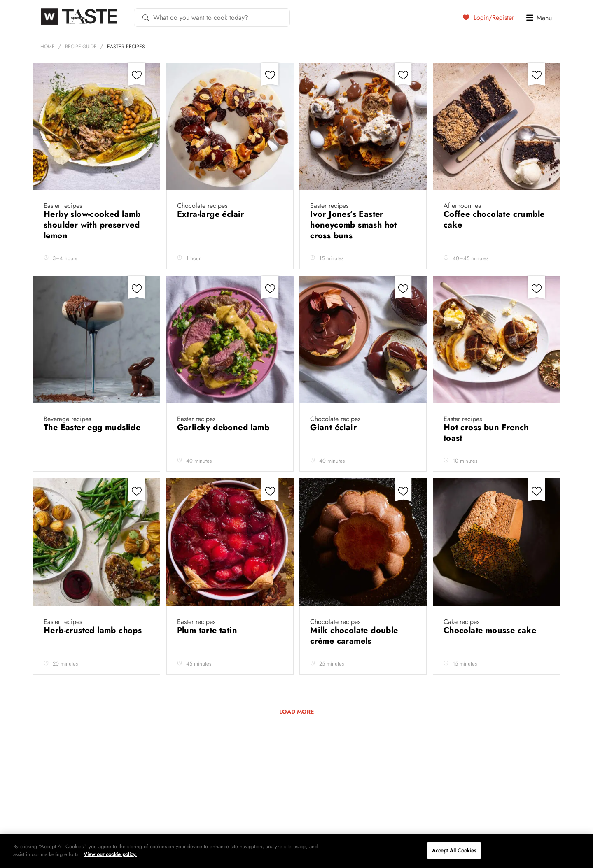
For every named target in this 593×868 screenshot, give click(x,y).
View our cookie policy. (110, 854)
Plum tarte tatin (209, 630)
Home (48, 47)
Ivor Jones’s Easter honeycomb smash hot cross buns (354, 225)
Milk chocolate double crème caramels (354, 636)
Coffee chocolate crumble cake (494, 220)
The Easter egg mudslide (93, 427)
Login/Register (488, 17)
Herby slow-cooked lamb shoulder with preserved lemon (92, 225)
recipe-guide (81, 47)
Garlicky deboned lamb (225, 427)
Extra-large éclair (212, 214)
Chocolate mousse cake (491, 630)
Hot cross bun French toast (486, 433)
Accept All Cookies (454, 851)
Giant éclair (335, 427)
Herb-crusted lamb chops (94, 630)
